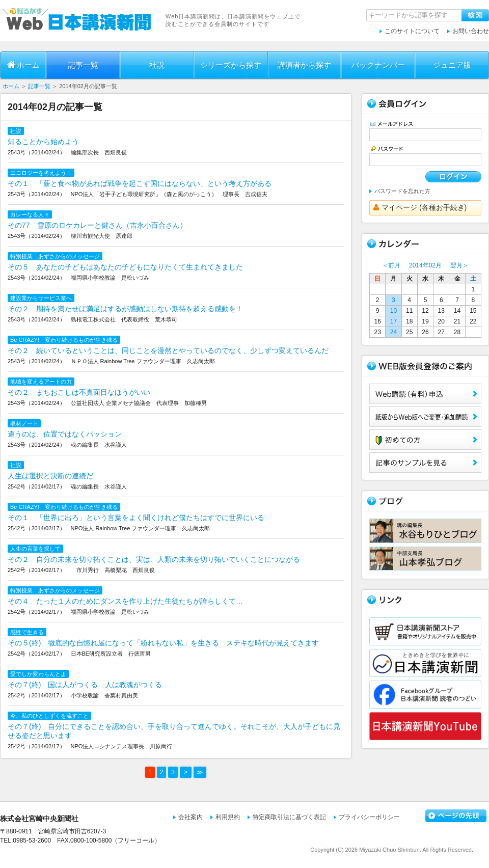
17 (393, 321)
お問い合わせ (471, 31)
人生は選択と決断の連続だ (50, 476)
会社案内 (191, 817)
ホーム (23, 65)
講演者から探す (304, 65)
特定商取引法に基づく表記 (289, 817)
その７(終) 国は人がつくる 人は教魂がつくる (85, 685)
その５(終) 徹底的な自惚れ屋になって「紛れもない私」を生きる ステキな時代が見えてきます (163, 643)
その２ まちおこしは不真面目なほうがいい (79, 392)
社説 (157, 65)
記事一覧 (83, 65)
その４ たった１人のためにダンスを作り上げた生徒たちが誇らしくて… (125, 601)
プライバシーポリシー (369, 817)
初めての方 (425, 440)
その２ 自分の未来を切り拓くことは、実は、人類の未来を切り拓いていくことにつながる (154, 559)
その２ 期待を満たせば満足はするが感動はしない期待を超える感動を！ (125, 309)
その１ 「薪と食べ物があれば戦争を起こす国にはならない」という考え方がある (140, 183)
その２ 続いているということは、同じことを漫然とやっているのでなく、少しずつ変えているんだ (168, 350)
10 (393, 311)
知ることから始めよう (43, 142)
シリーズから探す (231, 65)
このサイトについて (412, 31)
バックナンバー (378, 65)
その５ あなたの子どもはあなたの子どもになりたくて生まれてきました (125, 267)
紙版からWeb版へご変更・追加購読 (425, 417)
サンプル (425, 463)
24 (393, 332)
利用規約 (228, 817)
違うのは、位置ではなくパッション (65, 434)
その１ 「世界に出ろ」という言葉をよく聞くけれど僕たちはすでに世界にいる (136, 518)
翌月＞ (459, 265)
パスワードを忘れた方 (402, 191)
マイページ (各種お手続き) (420, 207)
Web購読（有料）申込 (425, 394)
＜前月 (391, 265)
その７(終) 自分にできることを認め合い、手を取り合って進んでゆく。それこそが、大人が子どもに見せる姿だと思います (174, 731)
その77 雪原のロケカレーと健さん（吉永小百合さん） (97, 225)
